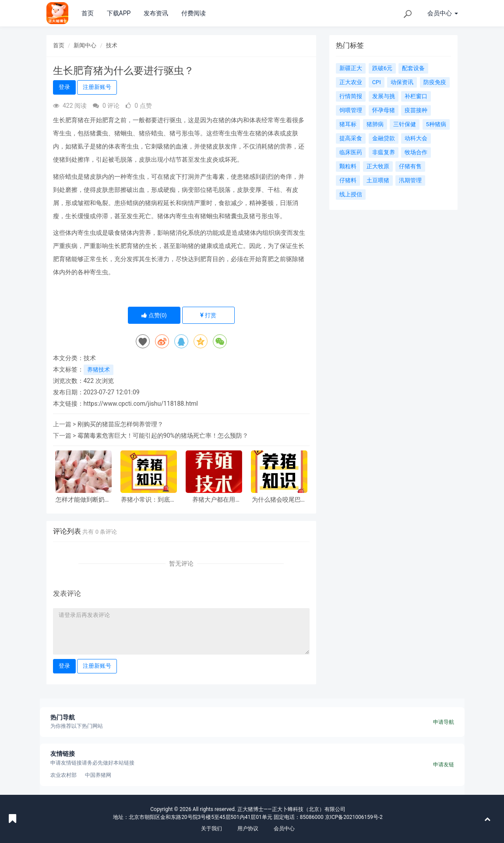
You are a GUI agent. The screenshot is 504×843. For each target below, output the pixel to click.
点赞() (154, 315)
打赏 (208, 315)
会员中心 (284, 829)
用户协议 (248, 829)
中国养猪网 (98, 775)
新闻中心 (85, 45)
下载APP (119, 13)
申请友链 (444, 765)
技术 (112, 45)
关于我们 (211, 829)
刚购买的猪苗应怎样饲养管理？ (120, 424)
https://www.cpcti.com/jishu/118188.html (141, 404)
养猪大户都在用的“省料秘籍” (214, 500)
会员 (442, 13)
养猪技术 (99, 370)
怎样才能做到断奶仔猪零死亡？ (83, 500)
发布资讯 (156, 13)
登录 (64, 87)
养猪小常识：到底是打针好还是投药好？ (148, 500)
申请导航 (444, 722)
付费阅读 (194, 13)
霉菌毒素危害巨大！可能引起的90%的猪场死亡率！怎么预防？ (163, 436)
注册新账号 (97, 87)
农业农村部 (63, 775)
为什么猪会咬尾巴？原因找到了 (279, 500)
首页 (88, 13)
